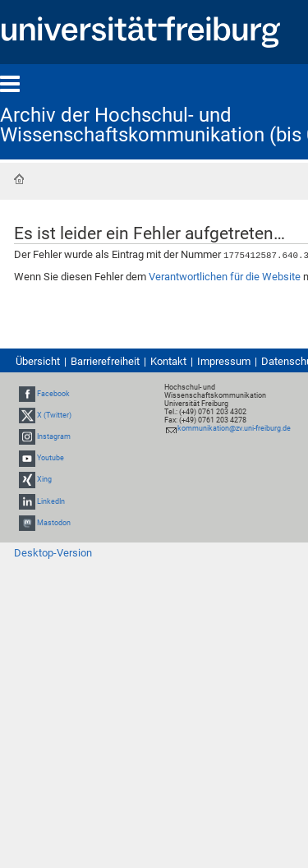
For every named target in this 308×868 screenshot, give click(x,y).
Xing (44, 479)
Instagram (54, 436)
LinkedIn (51, 501)
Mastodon (54, 522)
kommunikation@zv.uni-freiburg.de (234, 427)
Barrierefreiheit (105, 360)
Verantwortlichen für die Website (225, 276)
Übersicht (38, 360)
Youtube (51, 457)
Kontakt (168, 360)
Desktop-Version (53, 552)
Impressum (224, 360)
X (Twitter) (54, 414)
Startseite (19, 179)
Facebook (53, 393)
